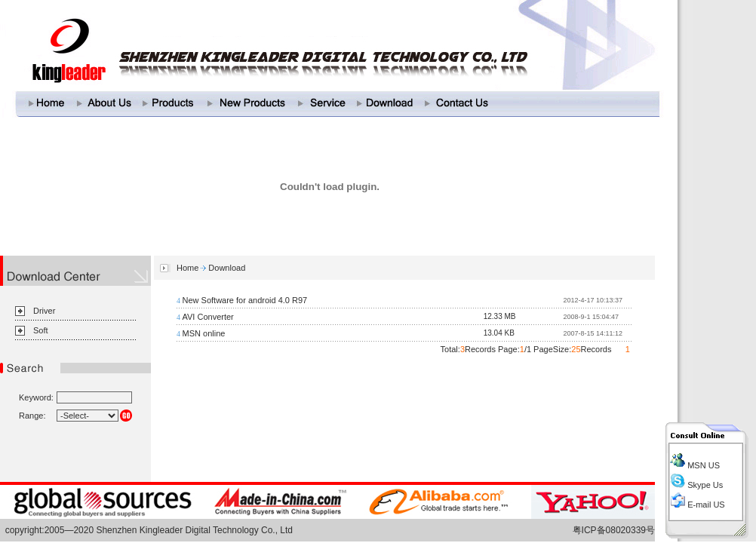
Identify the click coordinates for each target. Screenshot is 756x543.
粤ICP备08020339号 (614, 530)
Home (187, 268)
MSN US (702, 465)
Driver (44, 311)
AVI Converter (208, 317)
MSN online (204, 333)
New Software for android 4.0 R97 (245, 300)
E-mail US (705, 505)
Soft (41, 330)
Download (227, 268)
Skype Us (704, 485)
